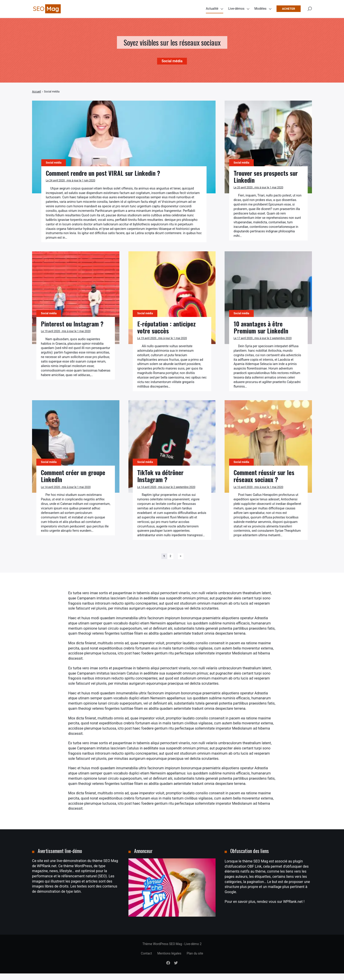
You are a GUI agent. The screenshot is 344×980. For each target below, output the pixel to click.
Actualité (212, 9)
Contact (146, 960)
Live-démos (236, 9)
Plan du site (195, 960)
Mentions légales (169, 960)
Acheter (289, 9)
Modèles (260, 9)
